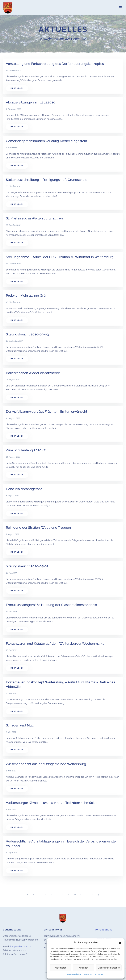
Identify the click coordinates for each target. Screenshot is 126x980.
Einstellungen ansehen (109, 968)
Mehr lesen (17, 88)
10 (75, 895)
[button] (120, 943)
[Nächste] (98, 895)
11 (81, 895)
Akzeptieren (60, 968)
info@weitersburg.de (21, 946)
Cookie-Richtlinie (74, 974)
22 (93, 895)
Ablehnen (83, 968)
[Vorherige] (28, 895)
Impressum (99, 974)
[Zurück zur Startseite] (8, 7)
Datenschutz (88, 974)
